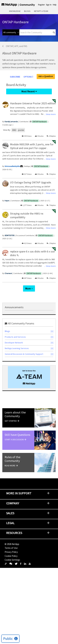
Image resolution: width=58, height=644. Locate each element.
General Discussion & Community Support (24, 354)
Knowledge (15, 11)
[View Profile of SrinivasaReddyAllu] (12, 166)
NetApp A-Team (41, 11)
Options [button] (28, 77)
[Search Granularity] (11, 32)
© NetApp (12, 544)
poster (21, 130)
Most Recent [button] (28, 91)
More (28, 288)
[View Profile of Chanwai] (8, 273)
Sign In (49, 5)
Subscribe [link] (15, 77)
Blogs (27, 11)
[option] (29, 377)
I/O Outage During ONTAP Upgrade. (31, 182)
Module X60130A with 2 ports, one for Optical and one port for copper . (32, 146)
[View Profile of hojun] (7, 201)
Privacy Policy (11, 552)
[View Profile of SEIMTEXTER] (9, 235)
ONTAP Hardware (40, 122)
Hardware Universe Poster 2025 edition (33, 103)
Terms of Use (11, 548)
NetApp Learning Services (17, 348)
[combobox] (38, 32)
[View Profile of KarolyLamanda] (11, 122)
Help (55, 5)
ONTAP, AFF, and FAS (17, 46)
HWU (14, 130)
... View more (50, 114)
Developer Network (14, 343)
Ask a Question (46, 76)
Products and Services (15, 337)
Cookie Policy (11, 556)
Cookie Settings (12, 560)
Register (41, 5)
